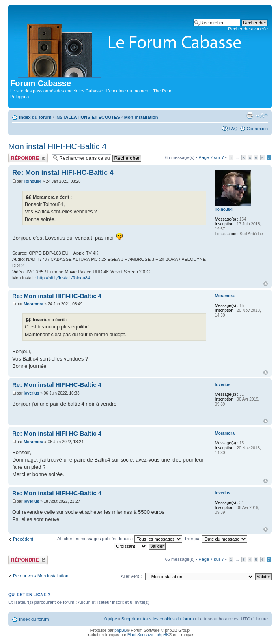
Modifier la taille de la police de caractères (262, 116)
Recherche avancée (248, 29)
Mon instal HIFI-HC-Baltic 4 (57, 146)
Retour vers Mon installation (41, 576)
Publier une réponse (28, 158)
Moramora (33, 304)
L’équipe (109, 619)
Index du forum (35, 117)
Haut (266, 284)
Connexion (257, 129)
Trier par (216, 539)
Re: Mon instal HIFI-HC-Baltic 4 (63, 173)
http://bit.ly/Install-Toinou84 (64, 278)
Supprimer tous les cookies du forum (158, 619)
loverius (31, 393)
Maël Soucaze (140, 635)
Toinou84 (32, 181)
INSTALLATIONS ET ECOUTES (88, 117)
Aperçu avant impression (250, 116)
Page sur (211, 157)
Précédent (23, 539)
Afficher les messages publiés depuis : (120, 539)
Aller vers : (131, 576)
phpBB (121, 630)
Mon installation (141, 117)
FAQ (233, 129)
